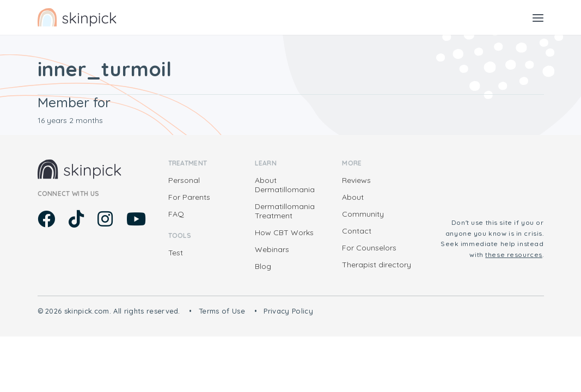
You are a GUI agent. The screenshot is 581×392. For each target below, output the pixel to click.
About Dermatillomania (285, 185)
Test (176, 253)
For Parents (189, 197)
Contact (357, 231)
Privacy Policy (288, 311)
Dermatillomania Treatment (285, 211)
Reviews (356, 180)
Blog (263, 266)
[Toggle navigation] (538, 17)
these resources (514, 255)
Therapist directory (377, 265)
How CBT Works (284, 232)
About (353, 197)
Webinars (272, 249)
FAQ (176, 214)
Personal (184, 180)
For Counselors (369, 248)
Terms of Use (222, 311)
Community (363, 214)
